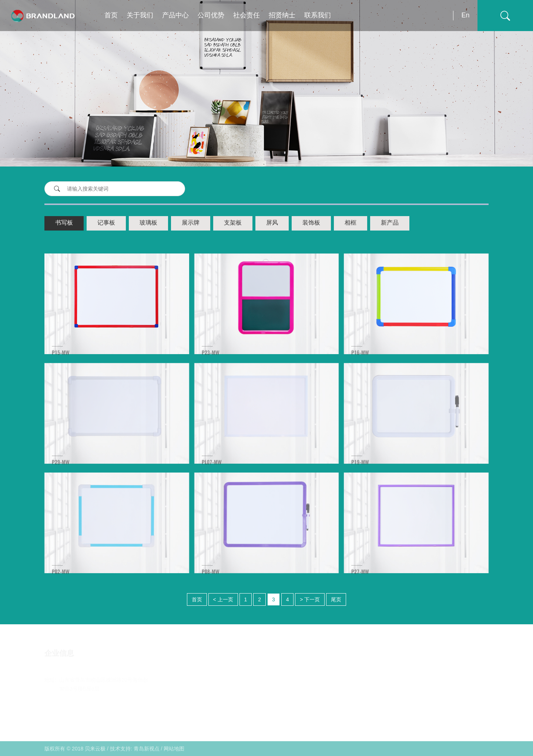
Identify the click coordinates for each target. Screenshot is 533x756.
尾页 (336, 599)
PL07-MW (212, 471)
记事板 (106, 223)
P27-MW (360, 580)
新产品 (390, 223)
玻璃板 (148, 223)
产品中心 (175, 16)
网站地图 (174, 749)
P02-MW (61, 580)
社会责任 (247, 16)
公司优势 (211, 16)
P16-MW (360, 361)
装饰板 (311, 223)
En (465, 15)
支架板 (233, 223)
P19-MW (360, 471)
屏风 (272, 223)
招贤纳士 (282, 16)
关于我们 (140, 16)
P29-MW (61, 471)
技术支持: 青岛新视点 (135, 749)
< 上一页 (223, 599)
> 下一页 (310, 599)
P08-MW (211, 580)
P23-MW (211, 361)
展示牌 (191, 223)
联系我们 (318, 16)
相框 (351, 223)
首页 (111, 16)
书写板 (64, 223)
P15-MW (61, 361)
